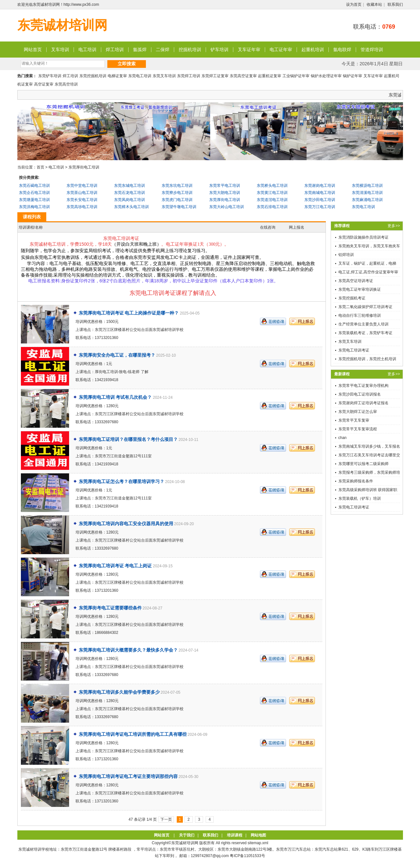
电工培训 (87, 50)
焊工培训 (115, 50)
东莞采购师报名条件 (356, 481)
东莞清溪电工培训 (367, 193)
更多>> (394, 226)
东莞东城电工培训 (130, 186)
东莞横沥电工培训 (367, 186)
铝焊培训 (346, 255)
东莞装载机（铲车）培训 (360, 498)
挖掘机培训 (190, 50)
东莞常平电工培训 (225, 186)
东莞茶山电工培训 (82, 193)
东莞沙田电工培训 (320, 200)
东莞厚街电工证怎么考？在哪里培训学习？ (121, 481)
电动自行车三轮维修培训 (360, 315)
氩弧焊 (140, 50)
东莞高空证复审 (243, 76)
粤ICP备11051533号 (247, 856)
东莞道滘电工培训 (272, 200)
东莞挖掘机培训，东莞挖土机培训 (367, 359)
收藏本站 (374, 5)
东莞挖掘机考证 (352, 298)
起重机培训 (313, 50)
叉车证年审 (249, 50)
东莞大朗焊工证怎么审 (358, 412)
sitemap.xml (258, 843)
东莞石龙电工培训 (130, 193)
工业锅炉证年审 (296, 76)
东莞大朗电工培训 (225, 193)
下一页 (166, 819)
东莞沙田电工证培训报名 (360, 394)
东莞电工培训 (140, 76)
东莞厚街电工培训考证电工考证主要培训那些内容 (128, 776)
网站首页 (33, 50)
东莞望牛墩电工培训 (179, 207)
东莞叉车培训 (164, 76)
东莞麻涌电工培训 (367, 200)
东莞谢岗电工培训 (320, 186)
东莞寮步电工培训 (177, 193)
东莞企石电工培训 (34, 193)
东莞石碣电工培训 (34, 186)
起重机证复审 (270, 76)
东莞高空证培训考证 (356, 281)
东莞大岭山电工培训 (227, 207)
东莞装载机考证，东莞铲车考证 (365, 333)
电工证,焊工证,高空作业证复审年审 (368, 272)
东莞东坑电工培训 (177, 186)
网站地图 (258, 835)
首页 (40, 167)
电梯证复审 (117, 76)
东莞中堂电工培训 (82, 186)
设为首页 (354, 5)
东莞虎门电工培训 (177, 200)
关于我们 (187, 835)
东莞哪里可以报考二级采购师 (363, 464)
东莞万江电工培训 (320, 207)
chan (343, 438)
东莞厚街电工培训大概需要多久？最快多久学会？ (128, 650)
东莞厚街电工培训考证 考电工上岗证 (115, 566)
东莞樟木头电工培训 (131, 207)
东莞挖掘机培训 (93, 76)
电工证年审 (281, 50)
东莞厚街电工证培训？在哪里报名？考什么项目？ (128, 439)
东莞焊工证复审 (215, 76)
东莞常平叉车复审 (354, 420)
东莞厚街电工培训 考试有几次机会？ (115, 397)
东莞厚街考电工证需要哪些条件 (110, 608)
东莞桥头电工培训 (272, 186)
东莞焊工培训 (189, 76)
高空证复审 (44, 84)
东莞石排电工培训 (272, 207)
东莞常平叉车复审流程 (358, 429)
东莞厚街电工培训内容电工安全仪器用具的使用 (126, 524)
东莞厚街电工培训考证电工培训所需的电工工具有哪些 (133, 734)
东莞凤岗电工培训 (130, 200)
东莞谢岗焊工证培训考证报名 (363, 403)
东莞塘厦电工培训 (34, 200)
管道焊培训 (372, 50)
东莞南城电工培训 (320, 193)
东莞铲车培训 (50, 76)
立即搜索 (127, 64)
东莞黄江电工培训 (272, 193)
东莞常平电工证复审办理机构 (363, 386)
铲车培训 (219, 50)
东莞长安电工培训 (82, 200)
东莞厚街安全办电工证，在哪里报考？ (117, 355)
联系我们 (395, 5)
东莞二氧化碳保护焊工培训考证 (365, 307)
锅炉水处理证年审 (326, 76)
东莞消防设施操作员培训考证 (363, 237)
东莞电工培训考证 (354, 350)
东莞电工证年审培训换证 (360, 289)
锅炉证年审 (353, 76)
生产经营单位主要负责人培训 (363, 324)
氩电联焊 (342, 50)
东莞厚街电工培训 (84, 167)
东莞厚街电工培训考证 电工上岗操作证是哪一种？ (129, 313)
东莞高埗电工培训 (82, 207)
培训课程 (235, 835)
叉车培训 (60, 50)
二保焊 (163, 50)
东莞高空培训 (66, 84)
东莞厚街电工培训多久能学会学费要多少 (119, 692)
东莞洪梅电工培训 (34, 207)
